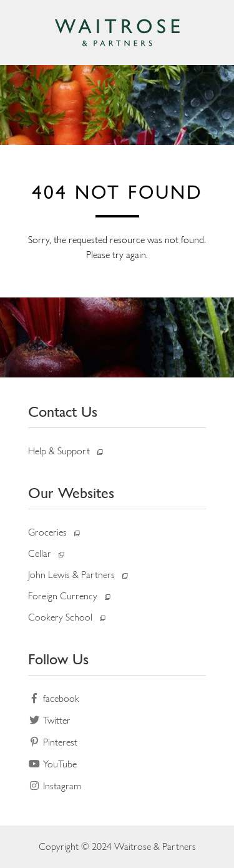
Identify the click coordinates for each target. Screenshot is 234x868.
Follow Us (58, 659)
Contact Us (63, 412)
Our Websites (71, 493)
